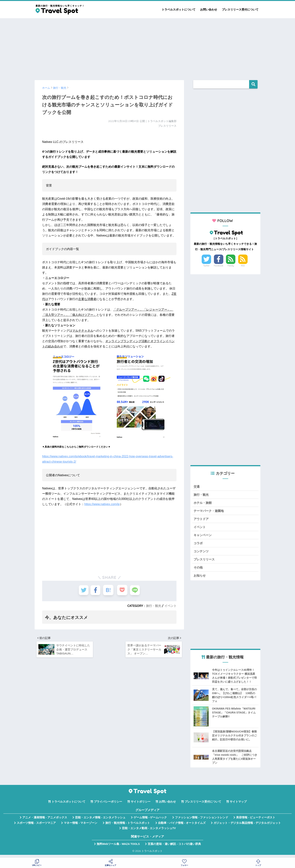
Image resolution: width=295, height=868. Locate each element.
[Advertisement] (147, 47)
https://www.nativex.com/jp (102, 504)
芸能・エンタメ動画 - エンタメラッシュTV (149, 831)
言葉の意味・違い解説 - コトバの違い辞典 (174, 847)
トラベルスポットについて (179, 9)
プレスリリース (205, 562)
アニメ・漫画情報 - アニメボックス (45, 820)
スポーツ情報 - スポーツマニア (36, 826)
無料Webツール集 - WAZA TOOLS (118, 847)
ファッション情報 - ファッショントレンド (202, 820)
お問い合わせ (209, 9)
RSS (243, 266)
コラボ (198, 545)
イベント (170, 606)
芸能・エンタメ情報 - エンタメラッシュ (100, 820)
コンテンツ (202, 553)
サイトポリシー (141, 805)
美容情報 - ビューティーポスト (256, 820)
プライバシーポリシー (108, 805)
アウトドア (202, 520)
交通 (197, 487)
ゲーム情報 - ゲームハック (150, 820)
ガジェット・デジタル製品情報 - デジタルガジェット (247, 826)
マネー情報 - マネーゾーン (81, 826)
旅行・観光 (154, 606)
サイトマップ (238, 805)
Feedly (231, 266)
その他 (198, 570)
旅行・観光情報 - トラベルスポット (128, 826)
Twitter (206, 266)
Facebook (219, 266)
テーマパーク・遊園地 (210, 512)
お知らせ (200, 578)
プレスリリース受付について (240, 9)
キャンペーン (203, 537)
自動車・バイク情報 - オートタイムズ (182, 826)
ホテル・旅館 (203, 503)
